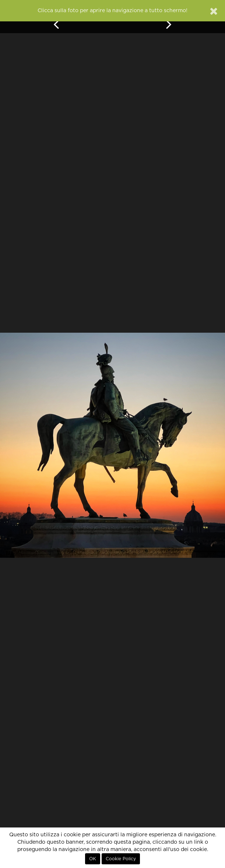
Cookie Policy (121, 859)
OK (93, 859)
